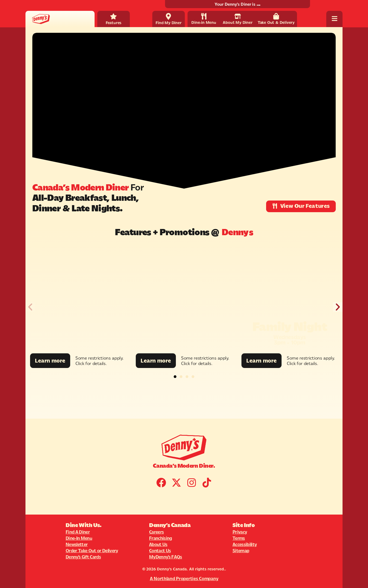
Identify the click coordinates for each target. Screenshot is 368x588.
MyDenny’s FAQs (166, 557)
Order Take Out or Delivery (92, 551)
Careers (156, 532)
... (259, 4)
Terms (239, 538)
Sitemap (241, 551)
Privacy (240, 532)
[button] (30, 307)
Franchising (161, 538)
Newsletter (77, 544)
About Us (158, 544)
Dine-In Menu (79, 538)
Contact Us (160, 551)
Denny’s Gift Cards (83, 557)
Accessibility (245, 544)
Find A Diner (78, 532)
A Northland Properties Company (184, 579)
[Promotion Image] (78, 299)
